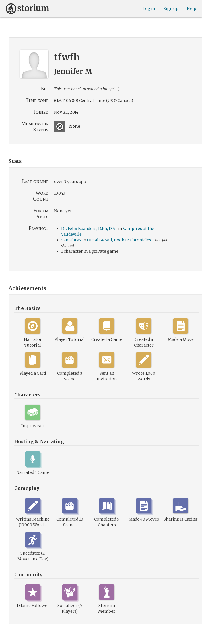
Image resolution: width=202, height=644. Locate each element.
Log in (149, 9)
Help (192, 9)
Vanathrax (71, 240)
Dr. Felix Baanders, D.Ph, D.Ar (89, 229)
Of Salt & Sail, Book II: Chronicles (119, 240)
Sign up (171, 9)
